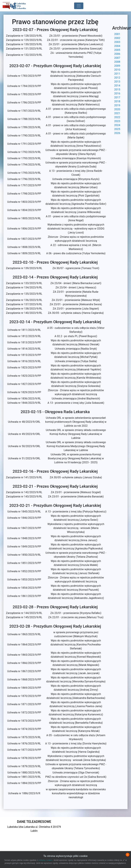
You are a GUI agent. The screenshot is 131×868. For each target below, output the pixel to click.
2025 (117, 129)
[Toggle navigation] (79, 6)
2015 (117, 90)
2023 (117, 121)
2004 (117, 46)
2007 (117, 58)
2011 (117, 74)
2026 (117, 133)
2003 (117, 42)
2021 (117, 113)
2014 (117, 86)
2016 (117, 93)
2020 (117, 109)
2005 (117, 50)
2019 (117, 105)
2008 (117, 62)
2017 (117, 97)
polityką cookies (45, 860)
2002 (117, 38)
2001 (117, 34)
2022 (117, 117)
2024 (117, 125)
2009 (117, 66)
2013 (117, 82)
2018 (117, 101)
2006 (117, 54)
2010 (117, 70)
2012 (117, 78)
